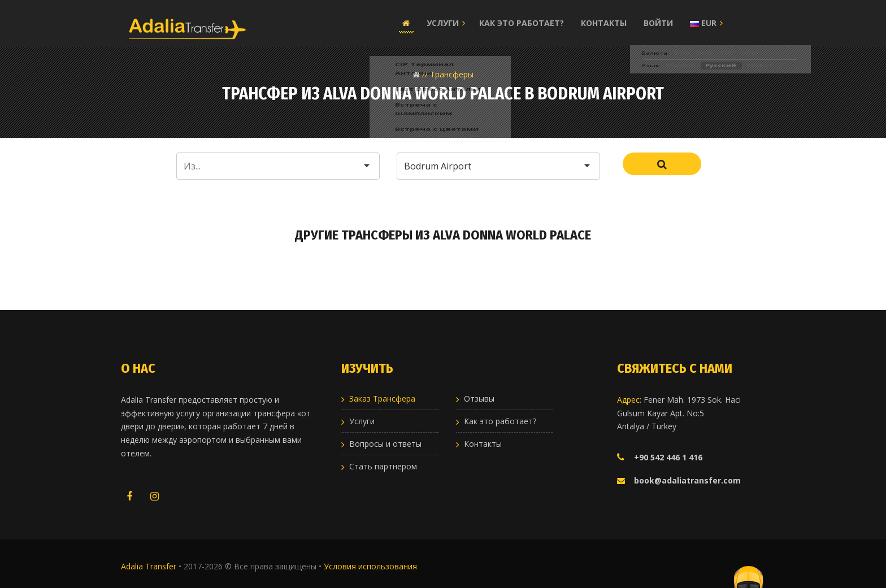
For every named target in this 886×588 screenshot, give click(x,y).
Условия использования (370, 566)
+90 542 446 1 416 (668, 457)
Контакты (604, 23)
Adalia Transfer (150, 566)
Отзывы (479, 398)
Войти (658, 23)
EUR (703, 23)
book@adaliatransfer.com (687, 480)
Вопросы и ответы (385, 444)
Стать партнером (383, 466)
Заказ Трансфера (382, 398)
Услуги (443, 23)
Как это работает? (522, 23)
